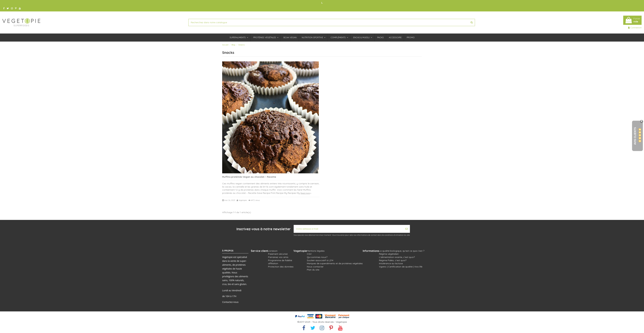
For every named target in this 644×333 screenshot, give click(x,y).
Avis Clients (635, 136)
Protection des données (281, 267)
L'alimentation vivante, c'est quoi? (397, 257)
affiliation (273, 263)
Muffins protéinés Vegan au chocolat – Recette (249, 177)
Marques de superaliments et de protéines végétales (335, 263)
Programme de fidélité (280, 260)
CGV (309, 254)
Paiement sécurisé (278, 254)
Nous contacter (315, 267)
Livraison (273, 251)
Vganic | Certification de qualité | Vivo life (401, 267)
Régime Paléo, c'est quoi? (393, 260)
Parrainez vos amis (278, 257)
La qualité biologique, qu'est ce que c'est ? (402, 251)
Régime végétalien (389, 254)
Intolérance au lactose (391, 263)
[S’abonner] (407, 229)
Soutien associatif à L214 (320, 260)
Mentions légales (316, 251)
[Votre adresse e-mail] (348, 229)
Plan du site (313, 270)
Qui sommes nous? (317, 257)
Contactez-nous (230, 302)
